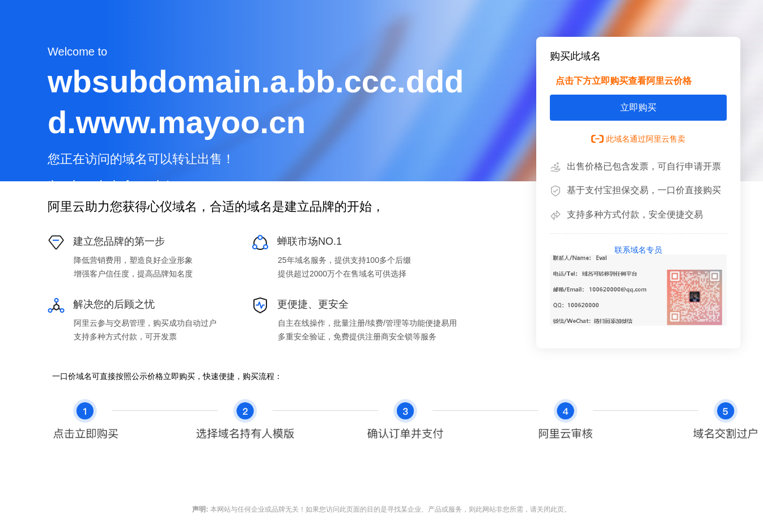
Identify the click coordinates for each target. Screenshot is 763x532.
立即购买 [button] (638, 107)
